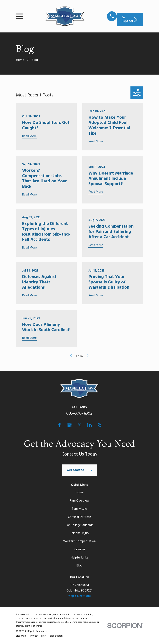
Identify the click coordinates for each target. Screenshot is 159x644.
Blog (79, 566)
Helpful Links (79, 558)
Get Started (79, 470)
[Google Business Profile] (69, 425)
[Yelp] (100, 425)
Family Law (79, 509)
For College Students (79, 525)
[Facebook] (59, 425)
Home (79, 493)
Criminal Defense (79, 517)
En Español (130, 19)
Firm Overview (79, 501)
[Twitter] (79, 425)
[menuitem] (21, 636)
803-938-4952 (79, 413)
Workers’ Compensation (79, 541)
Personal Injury (79, 533)
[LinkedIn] (90, 425)
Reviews (79, 549)
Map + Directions (79, 596)
